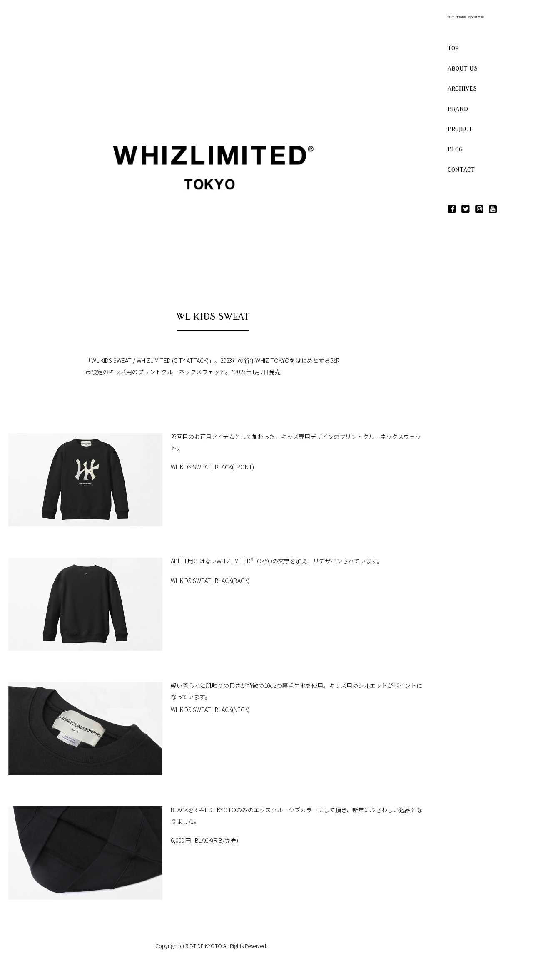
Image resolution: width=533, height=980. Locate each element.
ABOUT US (463, 69)
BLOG (455, 150)
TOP (453, 48)
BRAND (458, 109)
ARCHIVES (462, 89)
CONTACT (461, 170)
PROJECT (460, 129)
